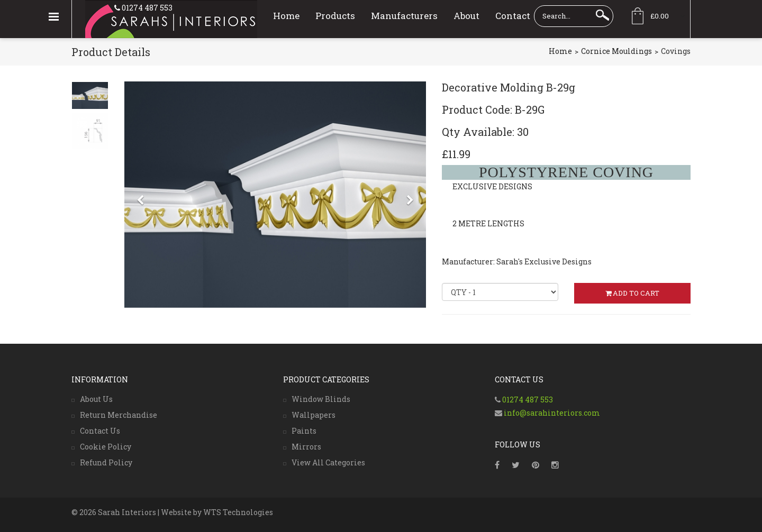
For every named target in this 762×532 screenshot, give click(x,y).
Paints (304, 431)
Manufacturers (404, 16)
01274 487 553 (146, 8)
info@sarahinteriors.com (551, 413)
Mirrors (306, 447)
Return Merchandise (119, 415)
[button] (140, 255)
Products (335, 16)
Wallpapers (314, 415)
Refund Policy (106, 462)
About (466, 16)
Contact (513, 16)
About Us (96, 399)
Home (286, 16)
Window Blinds (321, 399)
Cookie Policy (106, 447)
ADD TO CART (632, 293)
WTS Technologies (238, 512)
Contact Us (100, 431)
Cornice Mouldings (616, 51)
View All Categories (328, 462)
